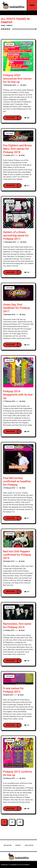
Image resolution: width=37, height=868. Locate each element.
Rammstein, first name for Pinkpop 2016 (17, 626)
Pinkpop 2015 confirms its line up (18, 773)
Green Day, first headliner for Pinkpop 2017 (17, 308)
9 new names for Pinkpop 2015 (13, 690)
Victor (24, 85)
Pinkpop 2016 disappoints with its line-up (18, 395)
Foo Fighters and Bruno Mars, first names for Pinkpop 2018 (17, 149)
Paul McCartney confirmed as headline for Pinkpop (17, 481)
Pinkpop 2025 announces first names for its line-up (17, 79)
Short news (10, 607)
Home (3, 26)
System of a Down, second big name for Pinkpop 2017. (16, 236)
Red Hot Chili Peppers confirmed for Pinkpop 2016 (17, 555)
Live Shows (9, 44)
